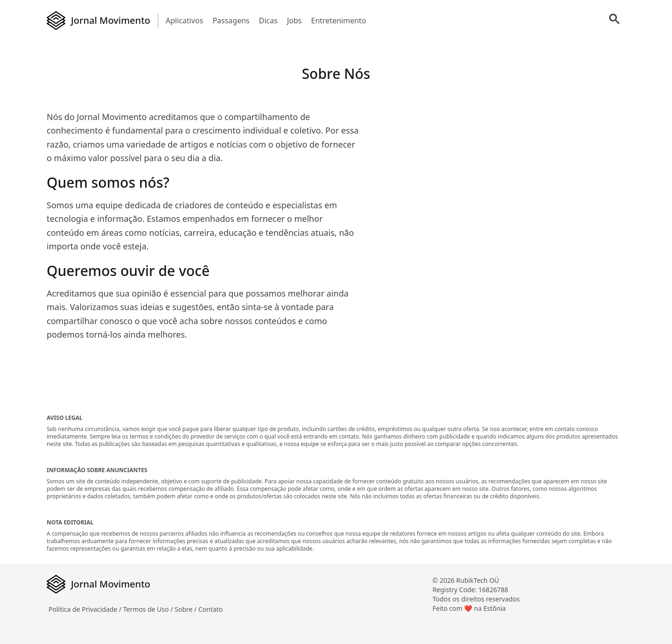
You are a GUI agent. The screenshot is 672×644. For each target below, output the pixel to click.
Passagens (231, 21)
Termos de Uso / (149, 609)
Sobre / (186, 609)
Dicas (268, 21)
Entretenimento (338, 21)
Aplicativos (184, 21)
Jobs (294, 21)
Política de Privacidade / (86, 609)
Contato (210, 609)
